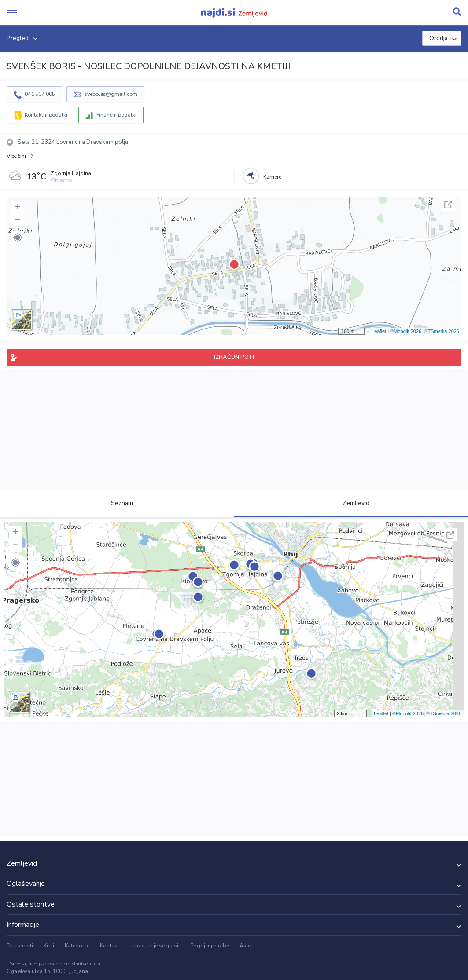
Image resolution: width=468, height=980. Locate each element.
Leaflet (379, 331)
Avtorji (248, 946)
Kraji (49, 946)
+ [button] (18, 208)
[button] (18, 238)
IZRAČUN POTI (234, 357)
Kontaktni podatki (46, 115)
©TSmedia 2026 (442, 331)
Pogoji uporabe (210, 946)
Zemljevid (351, 503)
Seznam (117, 503)
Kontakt (109, 946)
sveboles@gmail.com (111, 94)
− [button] (18, 221)
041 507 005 (40, 94)
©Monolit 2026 (406, 331)
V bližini (16, 156)
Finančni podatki (116, 115)
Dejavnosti (20, 946)
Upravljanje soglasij (155, 946)
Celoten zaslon (448, 205)
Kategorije (77, 946)
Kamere (272, 177)
